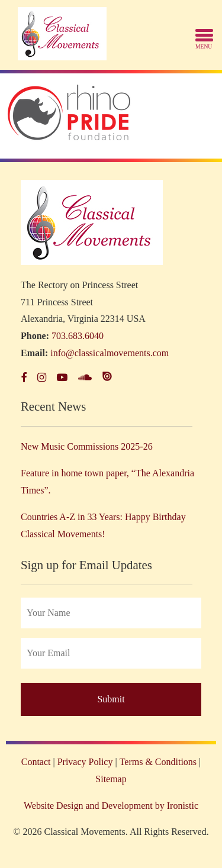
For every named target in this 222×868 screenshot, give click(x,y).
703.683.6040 (78, 336)
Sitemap (111, 779)
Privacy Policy (85, 762)
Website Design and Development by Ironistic (111, 806)
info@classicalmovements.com (110, 353)
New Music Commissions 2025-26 (87, 446)
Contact (36, 762)
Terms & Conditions (158, 762)
